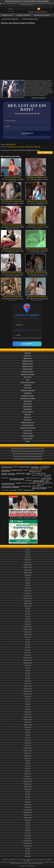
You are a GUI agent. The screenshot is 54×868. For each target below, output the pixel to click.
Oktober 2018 (28, 722)
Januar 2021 (28, 655)
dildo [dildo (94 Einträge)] (28, 474)
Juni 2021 (28, 642)
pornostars (20, 179)
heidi (35, 205)
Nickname (19, 325)
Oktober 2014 (28, 846)
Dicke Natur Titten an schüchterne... (37, 296)
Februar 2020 (28, 681)
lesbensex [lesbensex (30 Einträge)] (47, 482)
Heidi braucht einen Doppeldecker (37, 201)
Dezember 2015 (28, 810)
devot (19, 147)
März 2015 (28, 833)
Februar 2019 (28, 712)
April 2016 (28, 800)
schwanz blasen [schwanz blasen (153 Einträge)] (11, 487)
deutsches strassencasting (13, 277)
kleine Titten (28, 404)
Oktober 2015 (28, 815)
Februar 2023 (28, 591)
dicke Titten (28, 377)
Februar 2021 (28, 653)
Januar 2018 (28, 745)
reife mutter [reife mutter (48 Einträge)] (41, 484)
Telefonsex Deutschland (42, 15)
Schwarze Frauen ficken (28, 428)
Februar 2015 (28, 836)
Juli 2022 (28, 609)
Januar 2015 (28, 838)
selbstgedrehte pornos (13, 229)
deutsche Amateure (28, 372)
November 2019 (28, 689)
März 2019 (28, 709)
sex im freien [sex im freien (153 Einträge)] (39, 488)
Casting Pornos (28, 369)
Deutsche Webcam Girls (30, 19)
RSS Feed (31, 12)
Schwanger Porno (28, 425)
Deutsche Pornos (7, 15)
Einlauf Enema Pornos (28, 382)
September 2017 (28, 756)
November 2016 (28, 782)
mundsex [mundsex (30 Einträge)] (25, 483)
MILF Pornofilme (28, 412)
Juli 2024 (28, 549)
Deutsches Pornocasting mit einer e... (13, 273)
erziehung (28, 147)
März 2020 (28, 678)
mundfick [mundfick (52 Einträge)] (19, 483)
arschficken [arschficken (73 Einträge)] (45, 467)
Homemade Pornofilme (28, 399)
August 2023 (28, 575)
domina (23, 147)
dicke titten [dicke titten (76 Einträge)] (21, 473)
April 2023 (28, 586)
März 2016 (28, 802)
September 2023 (28, 573)
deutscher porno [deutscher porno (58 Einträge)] (35, 471)
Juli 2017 (28, 761)
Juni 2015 (28, 825)
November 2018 (28, 720)
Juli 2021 (28, 640)
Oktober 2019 (28, 691)
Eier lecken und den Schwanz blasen (13, 201)
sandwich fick (41, 205)
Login (13, 11)
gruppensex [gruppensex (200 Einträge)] (17, 479)
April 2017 (28, 769)
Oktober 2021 (28, 632)
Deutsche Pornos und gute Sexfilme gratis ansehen (27, 1)
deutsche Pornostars (28, 374)
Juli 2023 (28, 578)
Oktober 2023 (28, 570)
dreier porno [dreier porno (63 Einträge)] (41, 473)
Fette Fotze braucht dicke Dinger (13, 296)
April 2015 (28, 831)
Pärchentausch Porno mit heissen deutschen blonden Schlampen (28, 451)
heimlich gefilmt (35, 251)
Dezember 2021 (28, 627)
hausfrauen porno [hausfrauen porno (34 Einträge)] (36, 478)
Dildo (8, 144)
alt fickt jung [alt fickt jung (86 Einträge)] (7, 467)
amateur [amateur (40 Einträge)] (15, 466)
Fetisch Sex (13, 144)
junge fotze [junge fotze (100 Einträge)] (46, 478)
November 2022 (28, 598)
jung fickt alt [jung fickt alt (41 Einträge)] (29, 480)
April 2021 (28, 647)
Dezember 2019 (28, 686)
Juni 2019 (28, 702)
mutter (47, 227)
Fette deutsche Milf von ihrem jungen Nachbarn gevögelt (28, 459)
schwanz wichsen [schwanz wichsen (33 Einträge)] (36, 486)
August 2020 (28, 665)
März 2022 (28, 619)
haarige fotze (13, 301)
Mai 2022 (28, 614)
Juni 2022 (28, 611)
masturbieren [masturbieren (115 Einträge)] (8, 483)
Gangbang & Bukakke (28, 390)
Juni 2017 (28, 763)
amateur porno (10, 275)
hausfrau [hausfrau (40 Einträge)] (28, 478)
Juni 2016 (28, 794)
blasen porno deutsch (37, 275)
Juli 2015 (28, 823)
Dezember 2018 (28, 717)
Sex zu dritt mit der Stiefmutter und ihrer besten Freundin (28, 456)
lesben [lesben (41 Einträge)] (47, 480)
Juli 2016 (28, 792)
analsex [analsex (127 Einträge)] (35, 467)
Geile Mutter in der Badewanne (37, 225)
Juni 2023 (28, 580)
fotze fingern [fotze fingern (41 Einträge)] (48, 475)
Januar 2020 (28, 684)
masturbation (40, 227)
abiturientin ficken (10, 251)
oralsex (21, 203)
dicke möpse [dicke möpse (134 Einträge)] (8, 474)
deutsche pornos (12, 147)
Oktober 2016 (28, 784)
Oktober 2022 (28, 601)
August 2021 (28, 637)
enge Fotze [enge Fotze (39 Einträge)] (35, 475)
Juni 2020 (28, 671)
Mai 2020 (28, 673)
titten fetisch (13, 181)
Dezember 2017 (28, 748)
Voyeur (28, 441)
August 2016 (28, 789)
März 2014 (28, 856)
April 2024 (28, 555)
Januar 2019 (28, 714)
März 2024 (28, 557)
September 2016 (28, 787)
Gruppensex (28, 393)
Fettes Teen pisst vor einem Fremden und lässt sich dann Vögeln (28, 449)
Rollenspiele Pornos (28, 423)
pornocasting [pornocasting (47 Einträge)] (32, 483)
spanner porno (40, 253)
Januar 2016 (28, 807)
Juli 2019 (28, 699)
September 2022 (28, 604)
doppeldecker (40, 203)
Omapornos (28, 417)
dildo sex (40, 179)
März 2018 (28, 740)
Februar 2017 (28, 774)
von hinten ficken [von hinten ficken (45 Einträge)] (29, 490)
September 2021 (28, 635)
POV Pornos (28, 420)
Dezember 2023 (28, 565)
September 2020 (28, 663)
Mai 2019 (28, 704)
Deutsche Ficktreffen (23, 15)
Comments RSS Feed (41, 12)
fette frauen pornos (18, 299)
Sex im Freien (28, 431)
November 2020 (28, 660)
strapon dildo (37, 147)
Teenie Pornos (28, 433)
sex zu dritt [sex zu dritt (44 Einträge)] (13, 490)
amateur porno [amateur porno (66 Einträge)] (24, 467)
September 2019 (28, 694)
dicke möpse (20, 251)
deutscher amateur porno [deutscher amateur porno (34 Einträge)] (36, 470)
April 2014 (28, 854)
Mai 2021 (28, 645)
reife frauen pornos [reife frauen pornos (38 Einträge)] (48, 483)
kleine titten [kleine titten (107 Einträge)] (39, 481)
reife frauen (37, 229)
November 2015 (28, 813)
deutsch (33, 203)
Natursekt (28, 415)
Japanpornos (28, 401)
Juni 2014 (28, 849)
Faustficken (28, 385)
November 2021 (28, 629)
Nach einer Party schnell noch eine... (37, 273)
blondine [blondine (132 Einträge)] (6, 470)
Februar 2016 (28, 805)
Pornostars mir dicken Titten (13, 177)
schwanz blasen (13, 205)
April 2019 (28, 707)
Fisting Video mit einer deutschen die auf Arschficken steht (28, 454)
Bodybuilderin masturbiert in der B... (37, 177)
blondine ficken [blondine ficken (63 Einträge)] (17, 470)
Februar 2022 (28, 622)
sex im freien (42, 277)
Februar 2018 (28, 743)
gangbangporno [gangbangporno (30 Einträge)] (5, 478)
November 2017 (28, 751)
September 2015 (28, 818)
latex (32, 147)
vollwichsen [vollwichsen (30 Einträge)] (20, 490)
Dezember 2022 (28, 596)
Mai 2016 (28, 797)
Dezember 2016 (28, 779)
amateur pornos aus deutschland (14, 227)
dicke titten (13, 179)
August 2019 (28, 696)
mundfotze (15, 203)
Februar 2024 (28, 560)
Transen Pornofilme (28, 436)
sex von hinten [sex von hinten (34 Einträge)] (5, 490)
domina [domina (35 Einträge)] (33, 473)
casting (7, 179)
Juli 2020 (28, 668)
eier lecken (8, 203)
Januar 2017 (28, 776)
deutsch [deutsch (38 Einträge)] (26, 470)
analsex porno (19, 275)
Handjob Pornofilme (28, 396)
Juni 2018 (28, 733)
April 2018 (28, 738)
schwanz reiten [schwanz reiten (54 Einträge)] (26, 486)
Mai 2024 (28, 552)
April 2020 (28, 676)
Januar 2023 (28, 593)
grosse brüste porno (37, 301)
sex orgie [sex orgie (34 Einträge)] (50, 487)
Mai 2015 (28, 828)
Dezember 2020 (28, 658)
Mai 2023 (28, 583)
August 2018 (28, 727)
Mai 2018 (28, 735)
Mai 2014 (28, 851)
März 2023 (28, 588)
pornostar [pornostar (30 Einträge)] (39, 483)
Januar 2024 (28, 562)
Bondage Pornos (28, 366)
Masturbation (28, 409)
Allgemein (28, 353)
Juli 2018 (28, 730)
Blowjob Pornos (28, 364)
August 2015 (28, 820)
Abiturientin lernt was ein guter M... (13, 249)
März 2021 (28, 650)
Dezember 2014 (28, 841)
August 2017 (28, 758)
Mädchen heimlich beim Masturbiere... (37, 249)
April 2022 (28, 616)
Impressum (22, 866)
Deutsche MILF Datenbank (10, 19)
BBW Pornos (28, 358)
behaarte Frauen (28, 361)
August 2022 (28, 606)
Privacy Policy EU (30, 866)
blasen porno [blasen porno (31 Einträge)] (43, 469)
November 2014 (28, 843)
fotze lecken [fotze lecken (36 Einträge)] (47, 476)
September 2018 (28, 725)
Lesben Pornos (28, 407)
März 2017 (28, 771)
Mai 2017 (28, 766)
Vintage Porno (28, 439)
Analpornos (28, 356)
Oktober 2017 (28, 753)
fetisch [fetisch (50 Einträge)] (41, 475)
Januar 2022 (28, 624)
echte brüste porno (42, 299)
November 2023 (28, 567)
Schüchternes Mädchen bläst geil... (13, 225)
